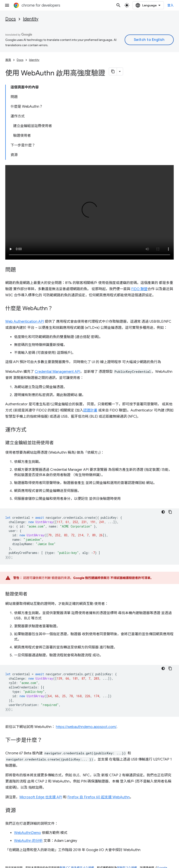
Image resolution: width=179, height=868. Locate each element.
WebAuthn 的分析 (28, 841)
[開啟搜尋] (118, 5)
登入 (171, 5)
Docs (11, 19)
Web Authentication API (25, 322)
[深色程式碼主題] (163, 512)
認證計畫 (90, 410)
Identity (31, 19)
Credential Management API (57, 372)
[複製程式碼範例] (170, 512)
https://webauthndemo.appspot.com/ (86, 727)
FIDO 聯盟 (139, 289)
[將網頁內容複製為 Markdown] (113, 71)
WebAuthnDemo (28, 833)
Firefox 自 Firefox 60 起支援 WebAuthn (99, 797)
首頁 (8, 60)
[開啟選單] (7, 5)
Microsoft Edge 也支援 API (41, 797)
